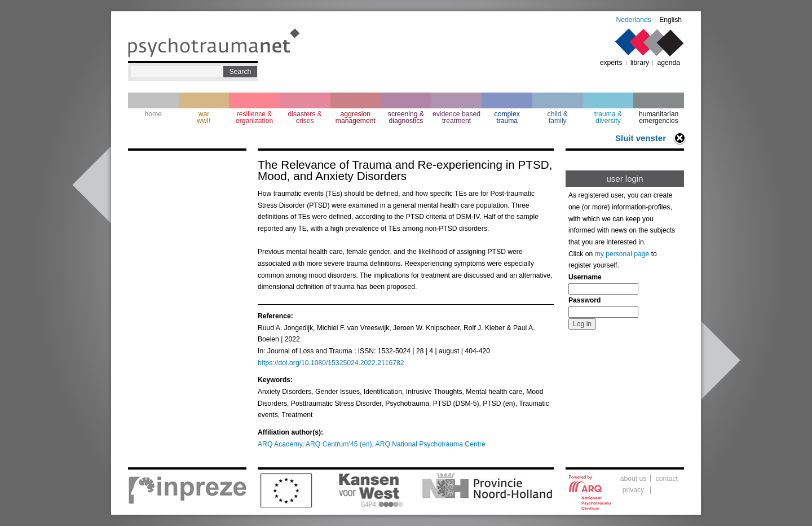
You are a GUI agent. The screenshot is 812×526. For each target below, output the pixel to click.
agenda (668, 63)
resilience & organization (254, 117)
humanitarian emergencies (659, 117)
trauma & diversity (608, 117)
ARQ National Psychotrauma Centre (431, 444)
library (640, 63)
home (153, 114)
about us (634, 479)
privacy (634, 490)
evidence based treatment (456, 117)
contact (667, 479)
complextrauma (507, 117)
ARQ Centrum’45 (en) (339, 444)
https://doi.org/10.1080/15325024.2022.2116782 (331, 363)
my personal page (622, 254)
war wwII (204, 117)
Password (584, 300)
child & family (558, 117)
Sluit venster (641, 138)
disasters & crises (305, 117)
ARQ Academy (280, 444)
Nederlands (634, 20)
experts (611, 63)
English (670, 20)
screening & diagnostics (406, 117)
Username (585, 277)
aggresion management (356, 117)
